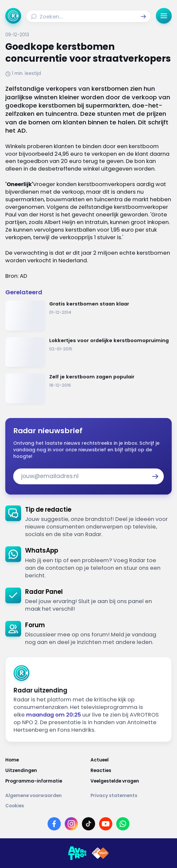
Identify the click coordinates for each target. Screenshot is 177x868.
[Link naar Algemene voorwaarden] (46, 796)
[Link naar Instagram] (71, 824)
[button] (143, 16)
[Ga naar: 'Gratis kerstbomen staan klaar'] (88, 316)
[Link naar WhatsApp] (123, 824)
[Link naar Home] (46, 760)
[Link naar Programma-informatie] (46, 781)
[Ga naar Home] (13, 16)
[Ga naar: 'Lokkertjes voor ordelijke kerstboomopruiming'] (88, 352)
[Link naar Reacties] (131, 771)
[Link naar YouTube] (106, 824)
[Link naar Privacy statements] (131, 796)
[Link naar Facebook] (54, 824)
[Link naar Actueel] (131, 760)
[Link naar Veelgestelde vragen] (131, 781)
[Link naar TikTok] (88, 824)
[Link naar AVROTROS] (77, 853)
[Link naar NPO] (100, 853)
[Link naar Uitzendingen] (46, 771)
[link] (88, 522)
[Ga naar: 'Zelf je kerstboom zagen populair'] (88, 388)
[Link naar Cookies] (88, 806)
